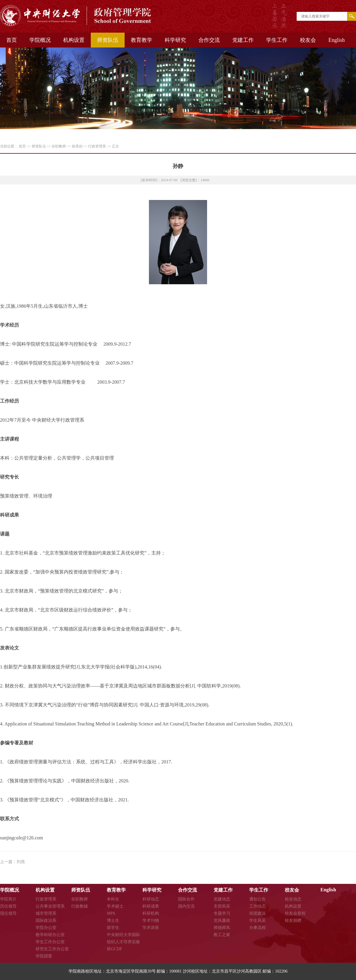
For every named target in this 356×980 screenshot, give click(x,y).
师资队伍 (108, 40)
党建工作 (243, 40)
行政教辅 (80, 906)
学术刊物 (151, 921)
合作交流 (209, 40)
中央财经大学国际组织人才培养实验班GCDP (123, 942)
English (337, 40)
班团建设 (258, 913)
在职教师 (59, 146)
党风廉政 (222, 921)
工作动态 (258, 906)
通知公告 (258, 899)
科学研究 (175, 40)
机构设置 (74, 40)
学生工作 (277, 40)
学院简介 (8, 899)
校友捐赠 (293, 921)
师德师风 (222, 928)
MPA (111, 913)
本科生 (113, 899)
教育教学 (142, 40)
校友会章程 (295, 913)
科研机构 (151, 913)
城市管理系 (46, 913)
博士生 (113, 921)
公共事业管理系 (50, 906)
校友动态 (293, 899)
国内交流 (186, 906)
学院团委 (44, 956)
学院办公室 (46, 928)
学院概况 (40, 40)
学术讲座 (151, 928)
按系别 (77, 146)
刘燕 (21, 862)
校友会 (308, 40)
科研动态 (151, 899)
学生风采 (258, 921)
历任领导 (8, 906)
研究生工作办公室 (52, 949)
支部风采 (222, 906)
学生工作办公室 (50, 942)
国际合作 (186, 899)
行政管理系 (97, 146)
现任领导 (8, 913)
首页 (12, 40)
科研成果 (151, 906)
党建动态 (222, 899)
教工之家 (222, 935)
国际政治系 (46, 921)
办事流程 (258, 928)
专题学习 (222, 913)
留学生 (113, 928)
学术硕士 (115, 906)
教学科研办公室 (50, 935)
